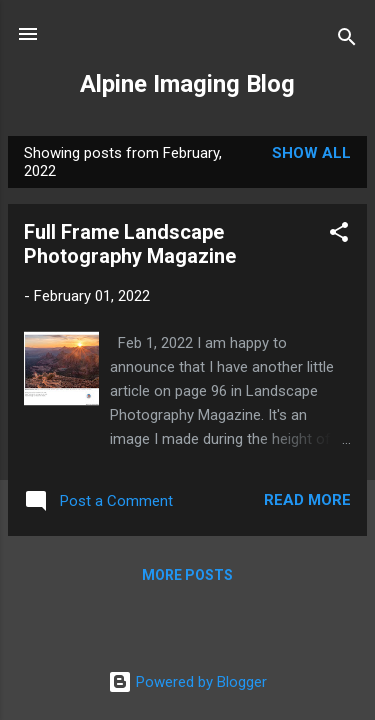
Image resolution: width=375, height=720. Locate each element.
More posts (187, 575)
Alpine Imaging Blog (187, 84)
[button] (339, 235)
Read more (307, 500)
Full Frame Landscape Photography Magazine (130, 244)
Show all (311, 153)
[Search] (347, 40)
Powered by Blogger (187, 682)
